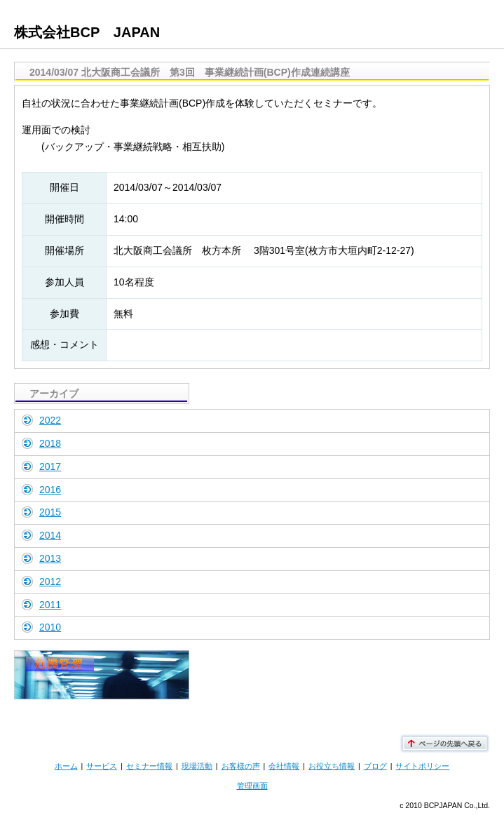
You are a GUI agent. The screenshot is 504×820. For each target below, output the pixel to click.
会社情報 (284, 766)
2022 (50, 420)
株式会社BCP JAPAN (87, 32)
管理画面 (252, 786)
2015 (50, 512)
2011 (50, 605)
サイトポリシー (422, 766)
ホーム (66, 766)
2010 (50, 627)
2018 (50, 443)
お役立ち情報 (332, 766)
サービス (102, 766)
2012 (50, 582)
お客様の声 (241, 766)
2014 (50, 535)
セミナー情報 (149, 766)
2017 (50, 466)
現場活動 (197, 766)
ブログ (375, 766)
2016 (50, 490)
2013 (50, 558)
